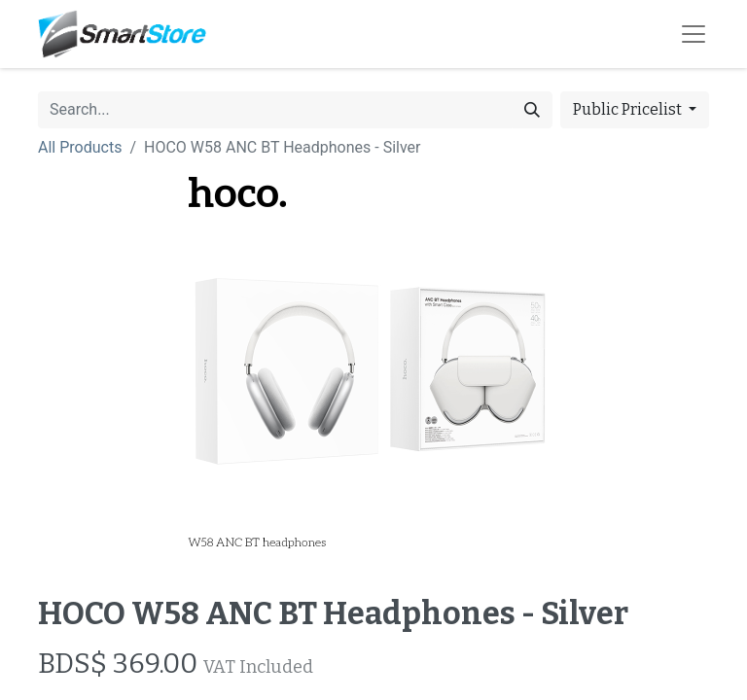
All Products (80, 147)
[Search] (532, 110)
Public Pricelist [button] (629, 109)
